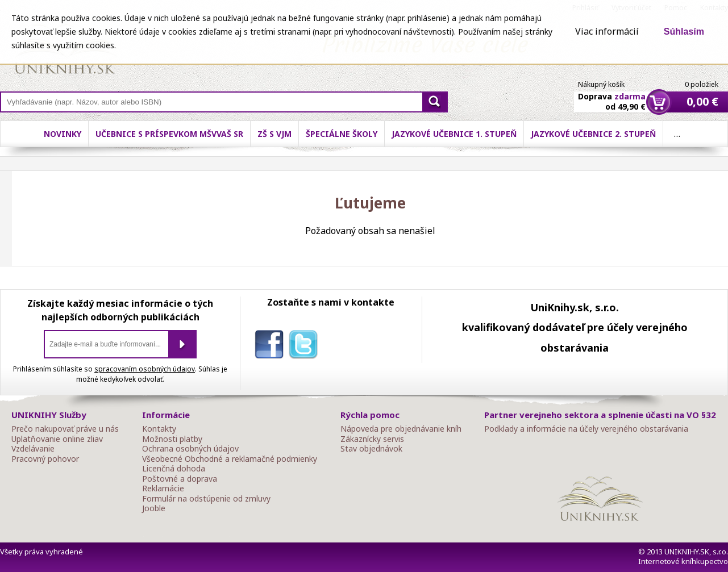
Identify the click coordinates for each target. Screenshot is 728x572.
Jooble (154, 508)
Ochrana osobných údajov (190, 449)
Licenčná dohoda (174, 469)
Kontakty (159, 429)
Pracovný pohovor (45, 459)
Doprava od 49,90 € (612, 95)
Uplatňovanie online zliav (57, 439)
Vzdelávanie (33, 449)
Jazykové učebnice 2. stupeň (593, 134)
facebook (272, 346)
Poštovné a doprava (180, 479)
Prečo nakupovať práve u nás (65, 429)
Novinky (63, 134)
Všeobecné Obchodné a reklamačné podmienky (230, 459)
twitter (306, 346)
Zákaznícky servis (372, 439)
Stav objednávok (371, 449)
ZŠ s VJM (274, 134)
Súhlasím (684, 32)
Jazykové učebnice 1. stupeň (454, 134)
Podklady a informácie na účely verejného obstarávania (586, 429)
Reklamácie (163, 489)
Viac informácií (607, 31)
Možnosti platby (172, 439)
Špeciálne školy (342, 134)
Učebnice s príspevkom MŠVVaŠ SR (169, 134)
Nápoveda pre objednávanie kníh (401, 429)
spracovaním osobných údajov (145, 369)
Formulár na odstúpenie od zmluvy (206, 499)
